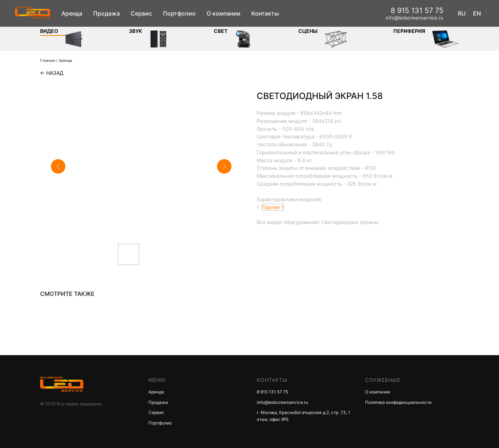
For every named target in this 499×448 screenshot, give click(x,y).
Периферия (409, 31)
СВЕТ (221, 31)
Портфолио (179, 13)
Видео (49, 31)
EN (477, 13)
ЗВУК (136, 31)
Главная (48, 60)
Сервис (141, 13)
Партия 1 (273, 207)
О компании (224, 13)
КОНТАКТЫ (272, 380)
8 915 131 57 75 (417, 10)
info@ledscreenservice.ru (415, 18)
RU (462, 13)
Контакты (265, 13)
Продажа (107, 13)
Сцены (308, 31)
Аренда (72, 13)
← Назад (52, 73)
